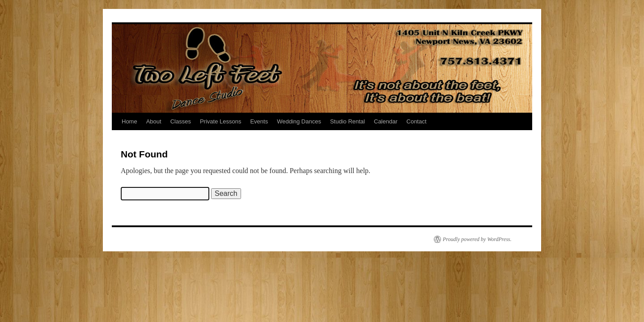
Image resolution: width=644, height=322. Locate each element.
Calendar (386, 121)
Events (259, 121)
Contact (417, 121)
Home (129, 121)
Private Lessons (221, 121)
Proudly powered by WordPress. (477, 239)
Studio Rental (347, 121)
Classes (181, 121)
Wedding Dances (299, 121)
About (154, 121)
